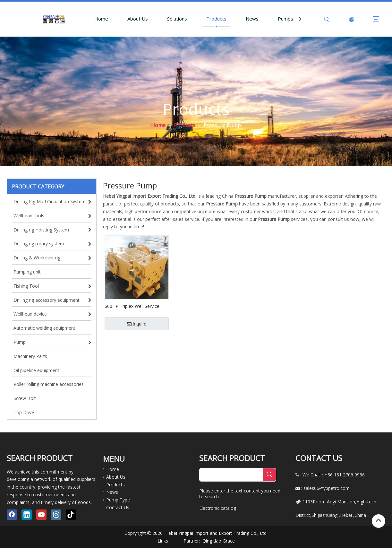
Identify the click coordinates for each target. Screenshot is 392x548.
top (379, 520)
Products (216, 19)
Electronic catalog (218, 508)
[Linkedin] (27, 515)
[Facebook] (12, 515)
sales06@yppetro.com (327, 488)
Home (101, 19)
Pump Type (118, 500)
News (252, 19)
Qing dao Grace (219, 541)
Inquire (137, 324)
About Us (138, 19)
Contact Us (118, 507)
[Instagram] (56, 515)
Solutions (177, 19)
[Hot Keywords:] (269, 475)
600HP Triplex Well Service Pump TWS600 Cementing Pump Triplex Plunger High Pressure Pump (132, 306)
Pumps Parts (292, 19)
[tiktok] (71, 515)
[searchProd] (231, 475)
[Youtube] (41, 515)
